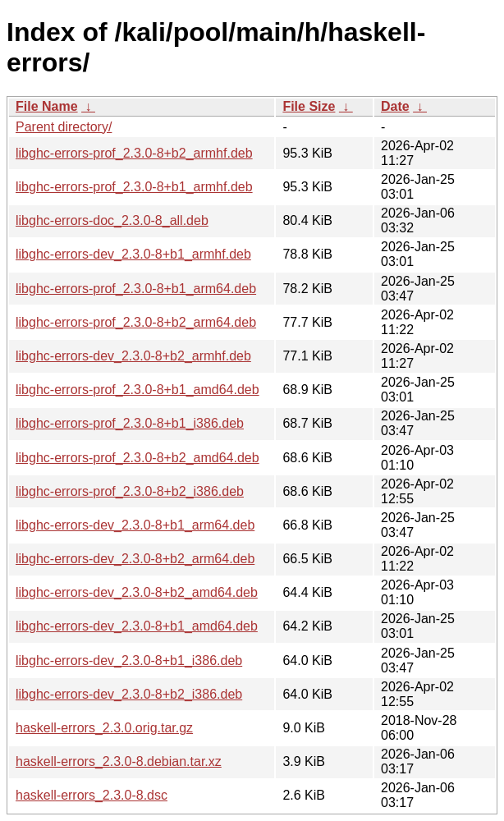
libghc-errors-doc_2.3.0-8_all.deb (112, 220)
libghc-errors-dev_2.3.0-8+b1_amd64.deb (137, 626)
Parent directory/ (64, 127)
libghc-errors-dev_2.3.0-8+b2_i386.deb (129, 694)
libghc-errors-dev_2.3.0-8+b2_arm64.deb (135, 559)
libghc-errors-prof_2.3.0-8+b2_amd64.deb (137, 458)
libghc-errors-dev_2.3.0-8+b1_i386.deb (129, 660)
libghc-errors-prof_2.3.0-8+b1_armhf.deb (134, 187)
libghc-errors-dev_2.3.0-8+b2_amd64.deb (137, 592)
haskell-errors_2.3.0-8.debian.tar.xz (119, 761)
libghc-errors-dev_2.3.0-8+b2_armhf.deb (133, 356)
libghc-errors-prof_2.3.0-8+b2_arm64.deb (136, 322)
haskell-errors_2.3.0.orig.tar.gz (104, 728)
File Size (309, 106)
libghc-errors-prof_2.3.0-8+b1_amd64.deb (137, 390)
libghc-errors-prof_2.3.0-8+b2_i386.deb (130, 491)
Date (395, 106)
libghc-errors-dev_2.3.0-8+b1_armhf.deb (133, 254)
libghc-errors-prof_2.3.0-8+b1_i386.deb (130, 423)
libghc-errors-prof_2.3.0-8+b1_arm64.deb (136, 289)
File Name (47, 106)
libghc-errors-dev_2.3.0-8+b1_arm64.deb (135, 525)
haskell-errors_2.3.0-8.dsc (92, 795)
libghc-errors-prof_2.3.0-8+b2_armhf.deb (134, 153)
